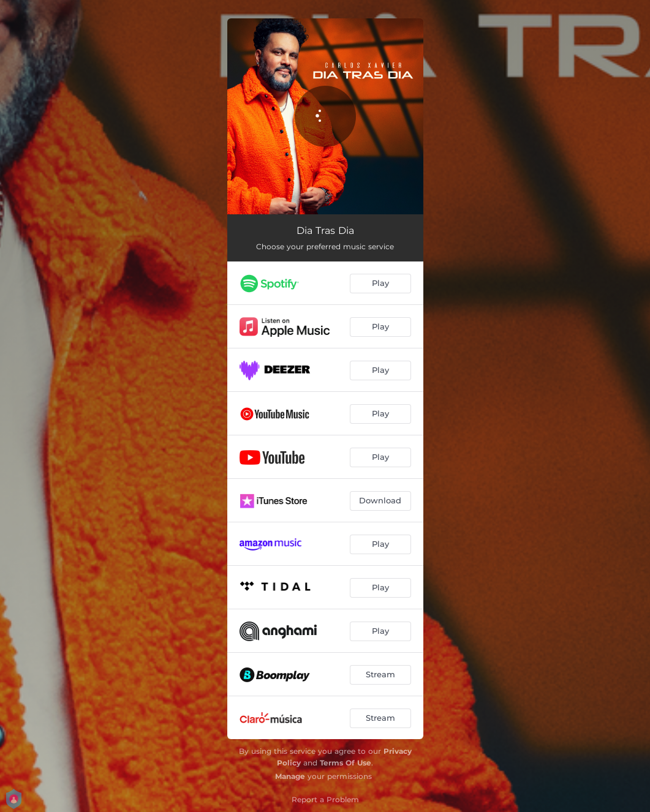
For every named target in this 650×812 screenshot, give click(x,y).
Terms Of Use (346, 763)
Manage (290, 776)
